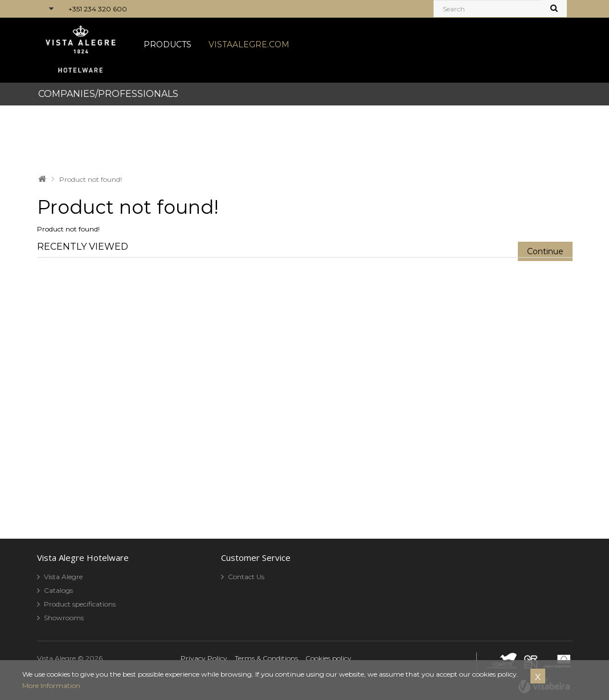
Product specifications (80, 604)
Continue (545, 251)
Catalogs (58, 590)
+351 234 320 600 (98, 9)
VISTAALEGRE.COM (249, 44)
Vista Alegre (63, 577)
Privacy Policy (204, 658)
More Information (51, 685)
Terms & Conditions (266, 658)
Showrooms (64, 618)
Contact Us (246, 577)
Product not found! (91, 179)
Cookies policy (328, 658)
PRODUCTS (167, 44)
